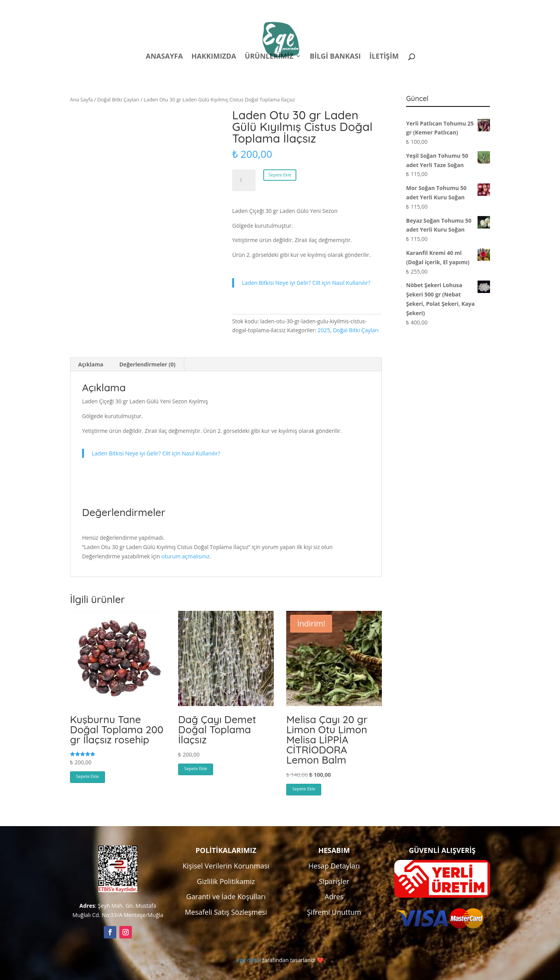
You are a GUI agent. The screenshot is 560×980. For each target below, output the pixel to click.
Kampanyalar (435, 7)
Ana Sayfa (81, 99)
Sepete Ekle (280, 175)
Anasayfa (164, 57)
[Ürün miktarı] (244, 180)
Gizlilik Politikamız (226, 881)
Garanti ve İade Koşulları (226, 896)
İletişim (384, 57)
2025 (324, 330)
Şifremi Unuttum (334, 912)
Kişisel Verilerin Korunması (226, 866)
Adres (334, 896)
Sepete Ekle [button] (88, 776)
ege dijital (248, 960)
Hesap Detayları (334, 866)
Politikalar (345, 7)
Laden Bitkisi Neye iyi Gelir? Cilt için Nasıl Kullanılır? (306, 283)
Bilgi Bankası (335, 57)
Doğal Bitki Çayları (118, 99)
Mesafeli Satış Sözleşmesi (226, 912)
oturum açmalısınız (185, 556)
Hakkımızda (214, 57)
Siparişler (334, 881)
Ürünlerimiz (269, 57)
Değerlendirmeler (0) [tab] (147, 364)
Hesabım (388, 7)
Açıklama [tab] (91, 364)
